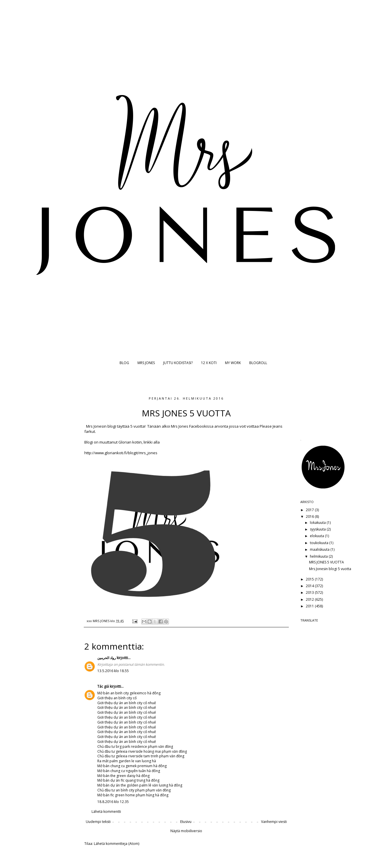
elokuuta (317, 536)
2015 (310, 579)
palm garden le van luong (130, 761)
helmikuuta (319, 556)
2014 (310, 586)
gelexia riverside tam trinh (137, 756)
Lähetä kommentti (106, 812)
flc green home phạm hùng (132, 795)
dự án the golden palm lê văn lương (139, 785)
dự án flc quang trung (128, 780)
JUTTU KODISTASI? (178, 363)
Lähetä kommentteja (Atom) (117, 844)
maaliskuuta (320, 549)
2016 (310, 516)
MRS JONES (146, 363)
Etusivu (186, 822)
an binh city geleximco (128, 693)
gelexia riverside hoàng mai (138, 751)
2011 (310, 606)
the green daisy (123, 776)
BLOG (124, 363)
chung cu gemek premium (131, 766)
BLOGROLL (258, 363)
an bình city (123, 698)
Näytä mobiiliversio (186, 831)
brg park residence (131, 746)
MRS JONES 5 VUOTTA (326, 562)
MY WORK (233, 363)
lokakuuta (318, 523)
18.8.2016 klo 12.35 (113, 802)
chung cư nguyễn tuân (128, 771)
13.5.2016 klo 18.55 (113, 671)
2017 (310, 510)
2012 (310, 599)
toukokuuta (320, 543)
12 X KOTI (209, 363)
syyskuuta (318, 529)
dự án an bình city (128, 703)
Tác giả (103, 686)
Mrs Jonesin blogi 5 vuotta (330, 569)
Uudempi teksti (98, 822)
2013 (310, 592)
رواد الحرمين (107, 658)
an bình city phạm (130, 790)
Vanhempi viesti (274, 822)
